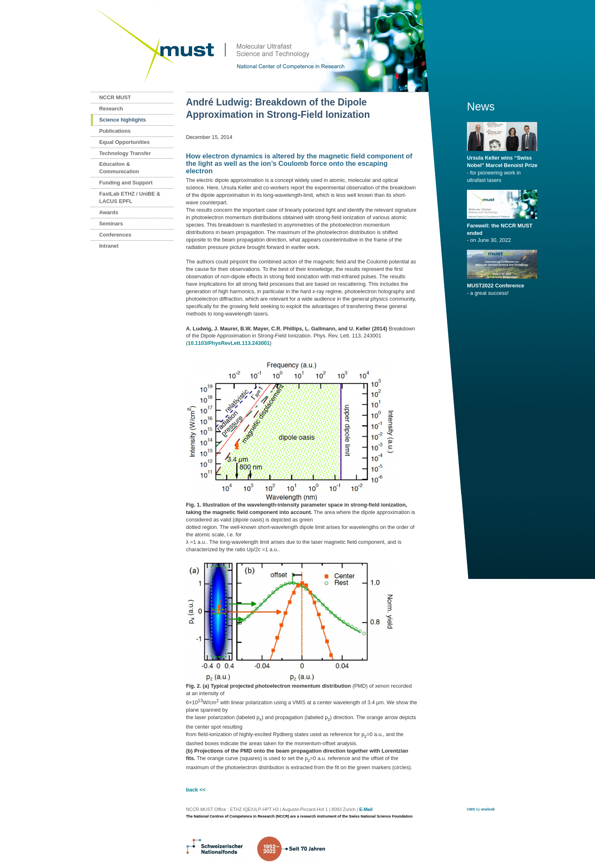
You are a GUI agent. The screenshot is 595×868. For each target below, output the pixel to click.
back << (196, 790)
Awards (109, 212)
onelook (488, 809)
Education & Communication (119, 168)
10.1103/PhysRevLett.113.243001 (229, 343)
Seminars (111, 224)
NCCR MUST (115, 97)
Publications (115, 131)
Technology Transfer (125, 153)
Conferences (115, 235)
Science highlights (123, 120)
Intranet (109, 246)
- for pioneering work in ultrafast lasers (503, 166)
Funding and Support (126, 183)
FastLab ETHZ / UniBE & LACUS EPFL (130, 197)
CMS (471, 809)
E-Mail (366, 809)
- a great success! (503, 287)
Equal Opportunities (124, 142)
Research (111, 109)
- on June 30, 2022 (503, 230)
